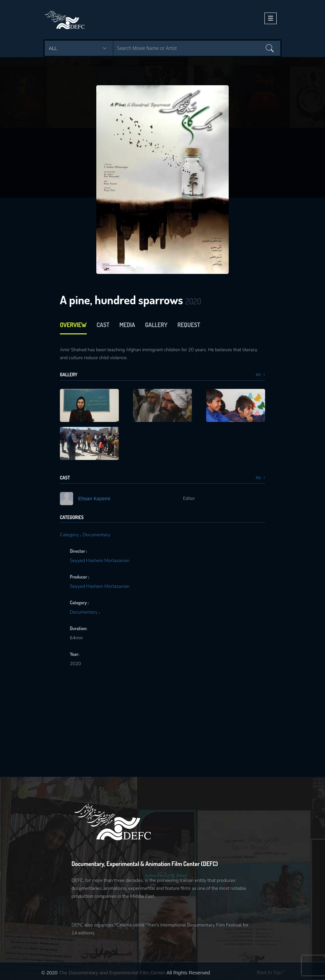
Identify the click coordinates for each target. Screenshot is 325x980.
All (260, 375)
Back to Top (270, 973)
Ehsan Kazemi (94, 498)
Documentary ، (85, 612)
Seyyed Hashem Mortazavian (100, 561)
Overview (73, 325)
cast (103, 325)
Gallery (156, 325)
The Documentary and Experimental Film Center (112, 973)
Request (189, 325)
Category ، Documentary (85, 535)
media (127, 325)
